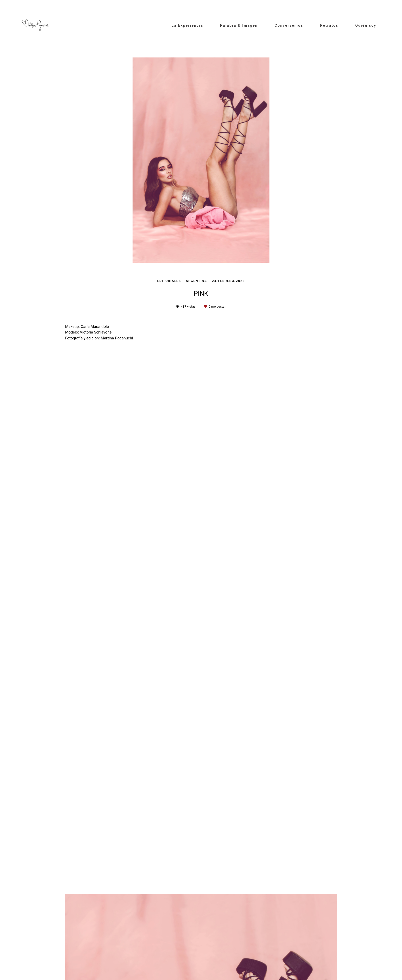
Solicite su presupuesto (320, 799)
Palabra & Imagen (239, 25)
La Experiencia (187, 25)
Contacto (104, 960)
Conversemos (289, 25)
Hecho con (201, 976)
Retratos (329, 25)
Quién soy (366, 25)
